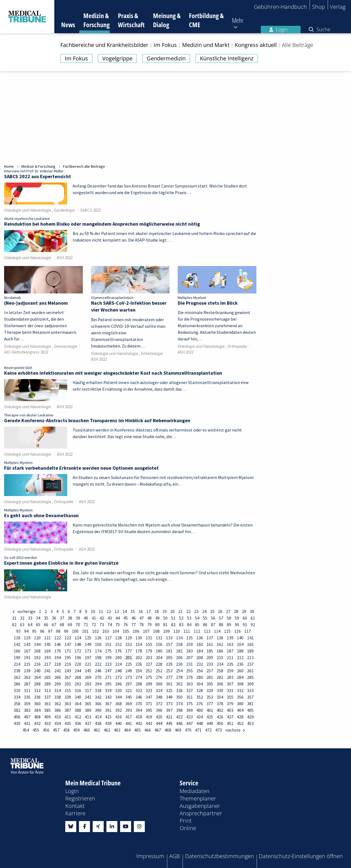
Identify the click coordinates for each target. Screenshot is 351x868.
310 (17, 690)
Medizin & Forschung (97, 20)
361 (47, 704)
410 (58, 717)
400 (200, 710)
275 (149, 677)
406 (17, 717)
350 (179, 697)
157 (169, 644)
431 (27, 723)
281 (210, 677)
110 (177, 631)
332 (240, 690)
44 (118, 618)
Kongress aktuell (256, 45)
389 (88, 710)
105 (126, 631)
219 (68, 664)
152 (118, 644)
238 (17, 671)
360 (37, 704)
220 (78, 664)
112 (197, 631)
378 (220, 704)
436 (78, 723)
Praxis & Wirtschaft (131, 20)
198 (98, 657)
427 (230, 717)
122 (58, 638)
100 (75, 631)
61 (253, 618)
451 (230, 723)
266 (58, 677)
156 (159, 644)
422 (179, 717)
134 (179, 638)
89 (229, 625)
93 (18, 631)
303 (189, 684)
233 (210, 664)
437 (88, 723)
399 (189, 710)
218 (58, 664)
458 (66, 730)
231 (189, 664)
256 (200, 671)
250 (139, 671)
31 (14, 618)
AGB (175, 856)
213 (250, 657)
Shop (319, 7)
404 (240, 710)
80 (157, 625)
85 (197, 625)
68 (62, 625)
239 (27, 671)
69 (70, 625)
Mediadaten (195, 791)
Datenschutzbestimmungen (220, 856)
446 (179, 723)
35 (46, 618)
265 (47, 677)
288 (37, 684)
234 (220, 664)
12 (109, 611)
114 (217, 631)
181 (169, 651)
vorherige (26, 611)
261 (250, 671)
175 (108, 651)
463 (117, 730)
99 (66, 631)
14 (125, 611)
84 (189, 625)
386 (58, 710)
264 (37, 677)
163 (230, 644)
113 (207, 631)
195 (68, 657)
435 (68, 723)
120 (37, 638)
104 (116, 631)
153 (129, 644)
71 (86, 625)
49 (157, 618)
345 (129, 697)
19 (165, 611)
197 (88, 657)
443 (149, 723)
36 (54, 618)
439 (108, 723)
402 (220, 710)
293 (88, 684)
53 (189, 618)
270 (98, 677)
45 (126, 618)
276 (159, 677)
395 (149, 710)
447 (189, 723)
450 (220, 723)
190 (17, 657)
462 (107, 730)
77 (134, 625)
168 (37, 651)
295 (108, 684)
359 (27, 704)
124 (78, 638)
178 (139, 651)
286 (17, 684)
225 (129, 664)
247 (108, 671)
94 (26, 631)
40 (86, 618)
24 (204, 611)
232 (200, 664)
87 (213, 625)
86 (205, 625)
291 (68, 684)
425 (210, 717)
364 (78, 704)
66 (46, 625)
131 (149, 638)
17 (149, 611)
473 (219, 730)
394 (139, 710)
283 (230, 677)
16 (141, 611)
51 (173, 618)
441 (129, 723)
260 (240, 671)
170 (58, 651)
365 (88, 704)
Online (188, 828)
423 (189, 717)
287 (27, 684)
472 (208, 730)
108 (156, 631)
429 (250, 717)
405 (250, 710)
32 (22, 618)
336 (37, 697)
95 (34, 631)
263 (27, 677)
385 (47, 710)
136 (200, 638)
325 (169, 690)
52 (181, 618)
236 (240, 664)
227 (149, 664)
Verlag (338, 7)
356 (240, 697)
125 (88, 638)
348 (159, 697)
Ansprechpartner (201, 813)
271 (108, 677)
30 (252, 611)
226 (139, 664)
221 (88, 664)
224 (118, 664)
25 (212, 611)
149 (88, 644)
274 (139, 677)
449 (210, 723)
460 (87, 730)
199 (108, 657)
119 (27, 638)
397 (169, 710)
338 (58, 697)
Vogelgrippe (117, 58)
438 (98, 723)
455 (36, 730)
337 (47, 697)
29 (244, 611)
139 (230, 638)
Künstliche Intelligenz (227, 58)
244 (78, 671)
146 (58, 644)
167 (27, 651)
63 (22, 625)
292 (78, 684)
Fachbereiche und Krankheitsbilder (104, 45)
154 (139, 644)
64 (30, 625)
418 (139, 717)
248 (118, 671)
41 (94, 618)
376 (200, 704)
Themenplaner (198, 798)
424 (200, 717)
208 (200, 657)
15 (133, 611)
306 (220, 684)
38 (70, 618)
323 (149, 690)
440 (118, 723)
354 (220, 697)
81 (165, 625)
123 (68, 638)
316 (78, 690)
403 (230, 710)
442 (139, 723)
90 (237, 625)
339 (68, 697)
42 (102, 618)
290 (58, 684)
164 (240, 644)
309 (250, 684)
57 (221, 618)
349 (169, 697)
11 (101, 611)
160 (200, 644)
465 (137, 730)
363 (68, 704)
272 (118, 677)
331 (230, 690)
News (68, 25)
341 (88, 697)
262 (17, 677)
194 (58, 657)
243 (68, 671)
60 (245, 618)
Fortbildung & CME (206, 20)
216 (37, 664)
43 (110, 618)
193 (47, 657)
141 (250, 638)
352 (200, 697)
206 (179, 657)
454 (26, 730)
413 (88, 717)
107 (146, 631)
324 (159, 690)
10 (93, 611)
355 (230, 697)
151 (108, 644)
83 (181, 625)
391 (108, 710)
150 (98, 644)
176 (118, 651)
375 (189, 704)
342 (98, 697)
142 (17, 644)
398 (179, 710)
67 (54, 625)
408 (37, 717)
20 (172, 611)
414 (98, 717)
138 (220, 638)
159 (189, 644)
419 (149, 717)
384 (37, 710)
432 (37, 723)
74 (110, 625)
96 (42, 631)
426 (220, 717)
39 (78, 618)
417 (129, 717)
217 (47, 664)
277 (169, 677)
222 (98, 664)
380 (240, 704)
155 (149, 644)
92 (253, 625)
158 (179, 644)
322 (139, 690)
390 (98, 710)
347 (149, 697)
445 (169, 723)
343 (108, 697)
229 (169, 664)
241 (47, 671)
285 (250, 677)
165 (250, 644)
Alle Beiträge (298, 45)
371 (149, 704)
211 (230, 657)
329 (210, 690)
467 (158, 730)
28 (236, 611)
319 (108, 690)
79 (149, 625)
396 (159, 710)
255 (189, 671)
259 (230, 671)
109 (166, 631)
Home (9, 166)
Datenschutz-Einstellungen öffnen (301, 856)
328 (200, 690)
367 (108, 704)
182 (179, 651)
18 (157, 611)
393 (129, 710)
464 (127, 730)
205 (169, 657)
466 (148, 730)
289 (47, 684)
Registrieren (80, 798)
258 (220, 671)
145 (47, 644)
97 (50, 631)
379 (230, 704)
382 (17, 710)
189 (250, 651)
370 (139, 704)
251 (149, 671)
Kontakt (75, 806)
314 (58, 690)
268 (78, 677)
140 (240, 638)
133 (169, 638)
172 (78, 651)
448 (200, 723)
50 (165, 618)
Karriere (75, 813)
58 (229, 618)
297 (129, 684)
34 (38, 618)
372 (159, 704)
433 (47, 723)
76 (126, 625)
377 (210, 704)
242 (58, 671)
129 (129, 638)
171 (68, 651)
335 (27, 697)
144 (37, 644)
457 (56, 730)
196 (78, 657)
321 (129, 690)
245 (88, 671)
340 (78, 697)
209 (210, 657)
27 (228, 611)
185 (210, 651)
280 (200, 677)
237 (250, 664)
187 (230, 651)
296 (118, 684)
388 (78, 710)
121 (47, 638)
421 (169, 717)
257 (210, 671)
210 (220, 657)
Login (278, 30)
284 (240, 677)
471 (198, 730)
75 (118, 625)
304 (200, 684)
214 (17, 664)
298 (139, 684)
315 (68, 690)
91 (245, 625)
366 (98, 704)
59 (237, 618)
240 (37, 671)
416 (118, 717)
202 (139, 657)
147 (68, 644)
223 (108, 664)
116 (237, 631)
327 (189, 690)
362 (58, 704)
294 (98, 684)
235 (230, 664)
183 (189, 651)
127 (108, 638)
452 (240, 723)
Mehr (238, 20)
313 (47, 690)
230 (179, 664)
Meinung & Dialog (167, 20)
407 (27, 717)
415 (108, 717)
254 (179, 671)
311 (27, 690)
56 (213, 618)
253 (169, 671)
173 (88, 651)
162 (220, 644)
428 (240, 717)
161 (210, 644)
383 (27, 710)
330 (220, 690)
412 (78, 717)
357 (250, 697)
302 (179, 684)
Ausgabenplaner (200, 806)
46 (134, 618)
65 (38, 625)
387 (68, 710)
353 (210, 697)
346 (139, 697)
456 (46, 730)
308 (240, 684)
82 (173, 625)
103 (106, 631)
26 (220, 611)
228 (159, 664)
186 (220, 651)
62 (14, 625)
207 (189, 657)
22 (188, 611)
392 (118, 710)
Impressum (150, 856)
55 (205, 618)
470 (188, 730)
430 (17, 723)
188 (240, 651)
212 (240, 657)
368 (118, 704)
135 (189, 638)
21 (180, 611)
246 (98, 671)
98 (58, 631)
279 (189, 677)
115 (227, 631)
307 (230, 684)
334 (17, 697)
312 (37, 690)
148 (78, 644)
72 (94, 625)
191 (27, 657)
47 (141, 618)
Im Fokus (76, 58)
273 (129, 677)
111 (187, 631)
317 (88, 690)
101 (85, 631)
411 (68, 717)
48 (149, 618)
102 (95, 631)
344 (118, 697)
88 (221, 625)
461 (97, 730)
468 (168, 730)
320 (118, 690)
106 (136, 631)
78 (141, 625)
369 (129, 704)
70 (78, 625)
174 (98, 651)
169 (47, 651)
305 (210, 684)
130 (139, 638)
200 (118, 657)
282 (220, 677)
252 (159, 671)
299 (149, 684)
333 (250, 690)
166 (17, 651)
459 (77, 730)
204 (159, 657)
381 (250, 704)
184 (200, 651)
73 (102, 625)
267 (68, 677)
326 (179, 690)
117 (248, 631)
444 (159, 723)
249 (129, 671)
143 (27, 644)
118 (17, 638)
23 (196, 611)
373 (169, 704)
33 (30, 618)
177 (129, 651)
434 (58, 723)
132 (159, 638)
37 (62, 618)
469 (178, 730)
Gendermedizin (166, 58)
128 (118, 638)
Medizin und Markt (206, 45)
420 (159, 717)
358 (17, 704)
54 (197, 618)
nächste (233, 730)
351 (189, 697)
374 (179, 704)
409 (47, 717)
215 (27, 664)
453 (250, 723)
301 (169, 684)
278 (179, 677)
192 (37, 657)
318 (98, 690)
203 (149, 657)
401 (210, 710)
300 (159, 684)
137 (210, 638)
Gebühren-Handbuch (280, 7)
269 (88, 677)
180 (159, 651)
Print (186, 821)
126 (98, 638)
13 (117, 611)
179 (149, 651)
